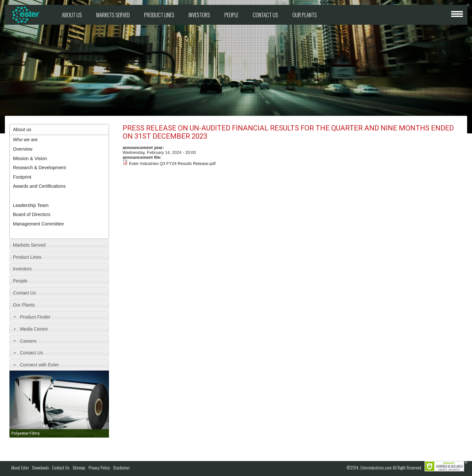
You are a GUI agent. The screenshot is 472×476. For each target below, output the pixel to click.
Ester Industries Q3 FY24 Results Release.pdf (172, 163)
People (231, 15)
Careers (28, 341)
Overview (23, 149)
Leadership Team (31, 205)
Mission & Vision (30, 158)
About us (72, 15)
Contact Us (265, 15)
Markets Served (113, 15)
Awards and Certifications (39, 186)
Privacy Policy (99, 468)
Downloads (40, 468)
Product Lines (159, 15)
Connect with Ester (39, 365)
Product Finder (35, 317)
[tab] (59, 130)
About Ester (20, 468)
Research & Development (40, 168)
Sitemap (79, 468)
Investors (199, 15)
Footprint (22, 177)
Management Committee (39, 224)
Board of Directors (32, 214)
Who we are (25, 140)
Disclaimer (121, 468)
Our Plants (305, 15)
